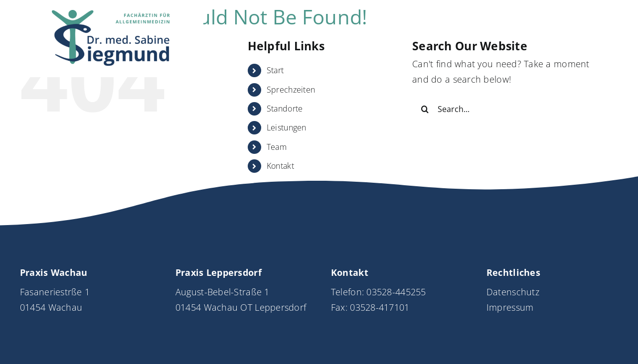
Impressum (510, 307)
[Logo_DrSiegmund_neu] (112, 14)
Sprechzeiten (291, 90)
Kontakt (280, 166)
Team (277, 147)
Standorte (285, 109)
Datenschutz (513, 292)
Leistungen (287, 127)
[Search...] (507, 109)
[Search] (425, 109)
